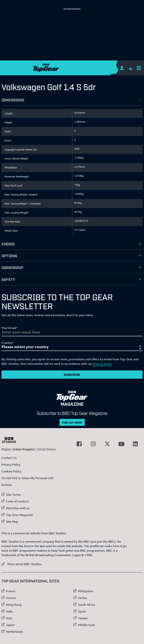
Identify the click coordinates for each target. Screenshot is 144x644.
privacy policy (102, 364)
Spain (82, 611)
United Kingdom (24, 449)
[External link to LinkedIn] (135, 444)
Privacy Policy (11, 465)
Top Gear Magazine (19, 515)
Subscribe (72, 375)
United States (46, 449)
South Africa (87, 605)
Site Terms (13, 495)
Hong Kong (14, 605)
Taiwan (83, 618)
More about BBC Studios (21, 564)
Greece (11, 598)
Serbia (82, 598)
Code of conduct (17, 501)
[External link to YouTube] (121, 444)
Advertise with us (18, 508)
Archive (7, 485)
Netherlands (15, 632)
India (9, 611)
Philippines (86, 591)
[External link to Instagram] (93, 444)
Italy (9, 618)
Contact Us (9, 458)
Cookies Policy (11, 471)
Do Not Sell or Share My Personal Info (28, 478)
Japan (10, 625)
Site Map (12, 522)
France (11, 591)
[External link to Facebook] (79, 444)
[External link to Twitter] (107, 444)
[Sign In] (122, 68)
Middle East (86, 625)
